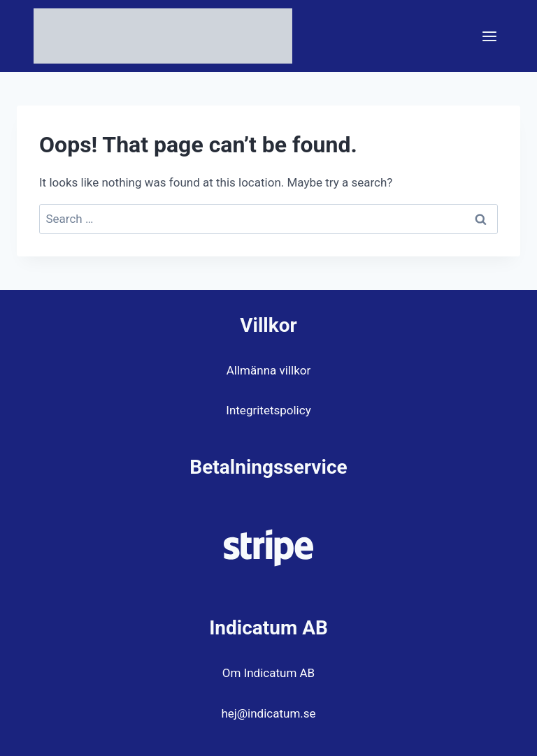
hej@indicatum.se (268, 713)
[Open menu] (489, 36)
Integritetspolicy (268, 410)
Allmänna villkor (268, 370)
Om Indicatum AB (268, 673)
